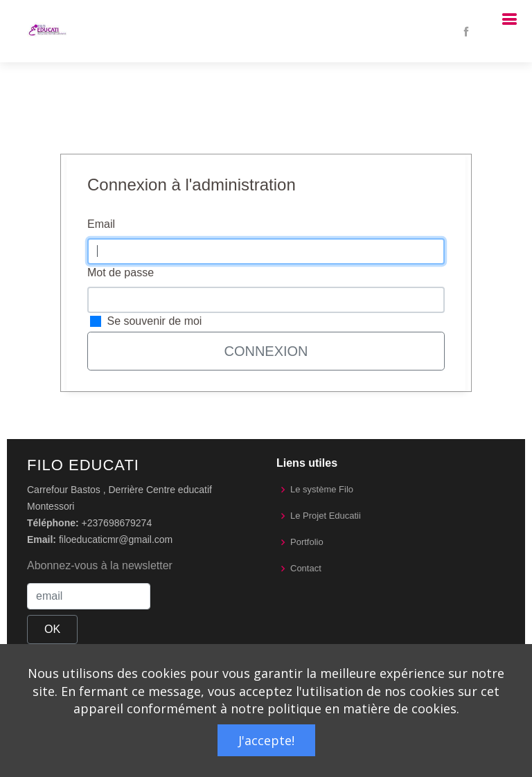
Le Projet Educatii (326, 516)
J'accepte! (266, 740)
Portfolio (307, 542)
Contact (306, 568)
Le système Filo (322, 489)
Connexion (266, 351)
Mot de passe (121, 273)
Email (101, 224)
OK (52, 629)
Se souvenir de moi (154, 321)
